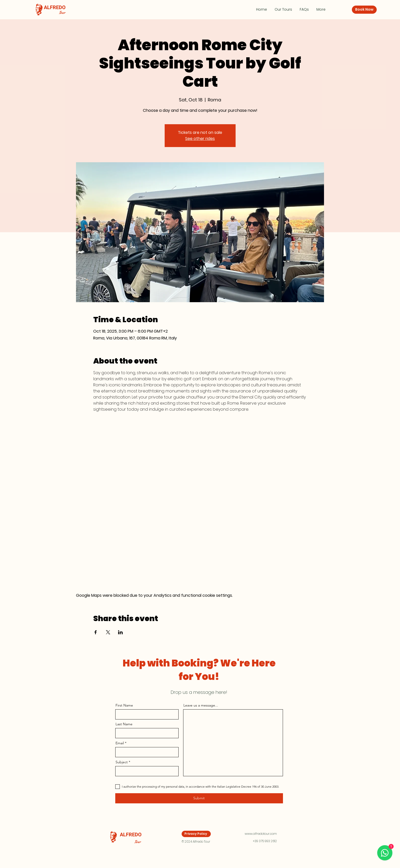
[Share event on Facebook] (96, 632)
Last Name (124, 724)
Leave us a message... (201, 705)
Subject (122, 762)
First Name (124, 705)
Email (120, 743)
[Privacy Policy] (196, 834)
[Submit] (199, 798)
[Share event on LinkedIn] (120, 632)
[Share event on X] (108, 632)
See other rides (200, 139)
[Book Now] (364, 10)
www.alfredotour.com (261, 834)
